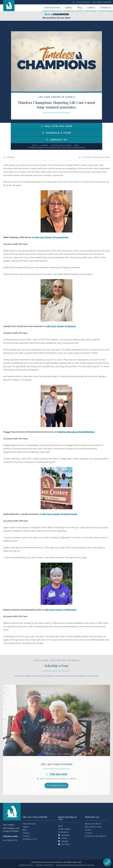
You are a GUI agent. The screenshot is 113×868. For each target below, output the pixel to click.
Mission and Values (93, 824)
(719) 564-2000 (10, 836)
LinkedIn (63, 841)
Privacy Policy (26, 865)
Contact (26, 836)
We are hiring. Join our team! (56, 16)
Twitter (63, 838)
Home (35, 145)
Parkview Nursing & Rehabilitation (76, 432)
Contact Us (105, 8)
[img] (41, 126)
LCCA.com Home (81, 2)
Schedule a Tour (56, 133)
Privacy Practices (45, 865)
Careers (91, 8)
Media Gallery (64, 829)
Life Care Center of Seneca (61, 326)
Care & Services (52, 8)
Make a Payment (102, 2)
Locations (44, 145)
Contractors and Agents (95, 836)
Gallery (68, 8)
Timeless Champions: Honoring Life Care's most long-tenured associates (57, 148)
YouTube (64, 844)
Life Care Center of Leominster (52, 237)
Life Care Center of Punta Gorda (60, 514)
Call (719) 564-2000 (56, 126)
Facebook (64, 835)
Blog (80, 8)
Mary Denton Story (93, 827)
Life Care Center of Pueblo (61, 145)
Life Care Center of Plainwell (61, 610)
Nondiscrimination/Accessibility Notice (75, 865)
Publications (64, 832)
